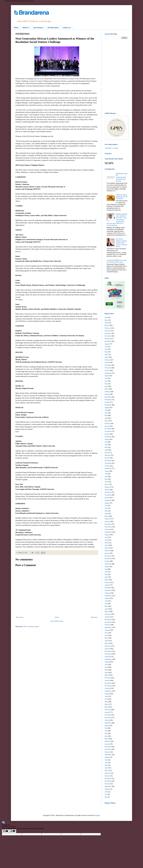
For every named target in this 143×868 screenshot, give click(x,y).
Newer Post (20, 617)
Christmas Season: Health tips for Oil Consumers (122, 197)
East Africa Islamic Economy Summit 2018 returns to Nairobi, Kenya (122, 243)
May (106, 320)
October (107, 339)
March (107, 325)
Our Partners (38, 28)
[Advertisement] (116, 76)
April (106, 323)
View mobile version (57, 621)
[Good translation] (5, 831)
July (106, 347)
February (108, 328)
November (108, 336)
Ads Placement (53, 28)
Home (16, 28)
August (107, 344)
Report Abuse (110, 803)
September (108, 341)
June (106, 317)
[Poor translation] (13, 831)
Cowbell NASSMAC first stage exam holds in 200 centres (117, 261)
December (108, 333)
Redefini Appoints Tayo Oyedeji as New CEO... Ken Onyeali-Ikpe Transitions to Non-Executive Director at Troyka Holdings (117, 220)
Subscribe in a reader (112, 148)
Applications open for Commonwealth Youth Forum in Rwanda (122, 177)
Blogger (97, 815)
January (107, 331)
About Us (26, 28)
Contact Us (67, 28)
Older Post (94, 617)
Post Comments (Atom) (31, 627)
